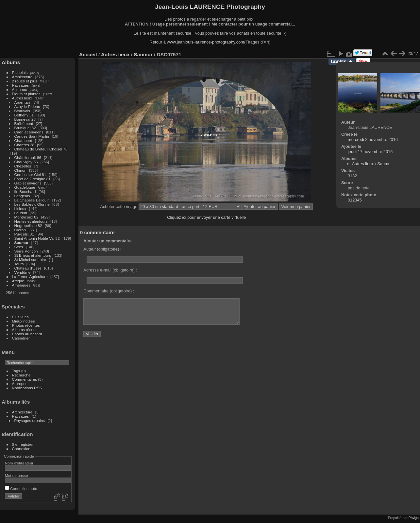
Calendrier (21, 338)
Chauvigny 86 (26, 162)
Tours (19, 264)
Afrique (18, 281)
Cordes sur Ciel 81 (30, 174)
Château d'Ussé (28, 268)
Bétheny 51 (24, 115)
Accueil (88, 54)
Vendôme (23, 272)
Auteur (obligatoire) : (102, 249)
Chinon (20, 170)
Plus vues (20, 317)
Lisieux (20, 209)
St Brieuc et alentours (33, 255)
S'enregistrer (23, 444)
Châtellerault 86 (28, 157)
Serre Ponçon (26, 251)
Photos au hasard (27, 334)
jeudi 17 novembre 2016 (370, 152)
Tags (16, 371)
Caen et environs (29, 132)
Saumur (22, 243)
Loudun (21, 213)
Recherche (21, 375)
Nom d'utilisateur (19, 463)
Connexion (21, 449)
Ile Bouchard (25, 192)
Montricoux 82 (26, 217)
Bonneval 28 (25, 119)
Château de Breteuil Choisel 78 (41, 149)
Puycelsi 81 (24, 234)
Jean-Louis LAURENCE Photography (210, 7)
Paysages (21, 85)
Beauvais (22, 111)
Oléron (20, 230)
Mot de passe (17, 475)
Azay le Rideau (27, 106)
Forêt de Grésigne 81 (33, 179)
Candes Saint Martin (32, 136)
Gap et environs (28, 183)
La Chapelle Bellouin (32, 200)
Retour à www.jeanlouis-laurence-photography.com (197, 42)
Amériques (21, 285)
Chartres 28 (24, 145)
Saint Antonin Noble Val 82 (37, 238)
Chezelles (23, 166)
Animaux (20, 89)
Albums (11, 62)
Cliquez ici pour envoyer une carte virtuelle (206, 217)
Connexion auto (21, 488)
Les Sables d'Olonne (32, 204)
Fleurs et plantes (26, 94)
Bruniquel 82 (25, 128)
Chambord (23, 140)
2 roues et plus (25, 81)
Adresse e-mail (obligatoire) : (110, 270)
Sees (19, 247)
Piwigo (414, 518)
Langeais (22, 196)
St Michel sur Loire (30, 260)
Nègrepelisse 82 (28, 226)
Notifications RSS (27, 388)
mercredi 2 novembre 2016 (373, 139)
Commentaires (25, 379)
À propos (20, 384)
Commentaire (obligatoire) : (109, 291)
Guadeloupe (25, 187)
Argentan (22, 102)
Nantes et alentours (31, 221)
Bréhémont (24, 123)
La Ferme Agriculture (30, 277)
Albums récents (25, 330)
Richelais (20, 72)
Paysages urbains (30, 420)
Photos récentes (26, 325)
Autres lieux (22, 98)
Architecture (22, 77)
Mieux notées (24, 321)
